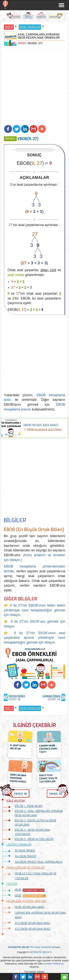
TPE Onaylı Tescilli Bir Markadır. (34, 947)
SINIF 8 (9, 27)
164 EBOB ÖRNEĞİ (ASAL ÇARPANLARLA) (39, 862)
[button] (8, 129)
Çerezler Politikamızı (54, 964)
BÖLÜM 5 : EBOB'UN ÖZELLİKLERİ (34, 839)
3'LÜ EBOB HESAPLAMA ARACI (32, 923)
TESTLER (12, 884)
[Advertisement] (34, 88)
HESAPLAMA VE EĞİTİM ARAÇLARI (26, 901)
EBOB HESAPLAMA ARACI (30, 907)
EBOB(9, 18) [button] (21, 794)
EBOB (18, 890)
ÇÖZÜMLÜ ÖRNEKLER (19, 845)
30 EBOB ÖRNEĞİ (25, 851)
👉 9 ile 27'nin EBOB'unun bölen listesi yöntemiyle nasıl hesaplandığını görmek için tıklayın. (34, 610)
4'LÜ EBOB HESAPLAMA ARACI (33, 929)
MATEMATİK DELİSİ (39, 952)
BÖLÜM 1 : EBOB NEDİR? (29, 806)
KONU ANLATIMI (16, 801)
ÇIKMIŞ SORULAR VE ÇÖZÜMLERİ (25, 868)
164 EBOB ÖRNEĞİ (25, 857)
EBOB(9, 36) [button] (56, 794)
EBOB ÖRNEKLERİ (30, 27)
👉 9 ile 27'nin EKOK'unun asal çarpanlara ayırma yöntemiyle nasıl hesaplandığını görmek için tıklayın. (34, 638)
